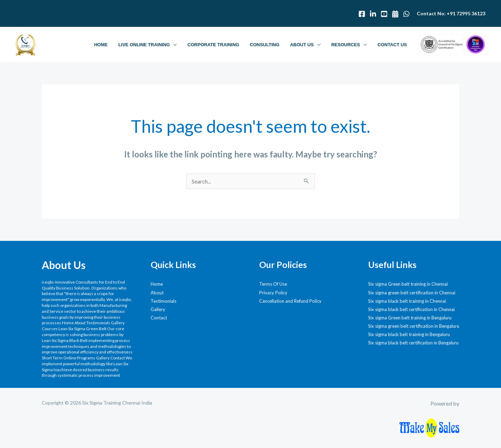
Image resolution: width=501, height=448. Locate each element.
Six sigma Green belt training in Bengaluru (410, 318)
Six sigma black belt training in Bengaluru (409, 334)
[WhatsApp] (406, 14)
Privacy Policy (273, 293)
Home (157, 284)
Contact (159, 318)
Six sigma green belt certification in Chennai (412, 293)
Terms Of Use (273, 284)
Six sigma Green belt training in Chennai (408, 284)
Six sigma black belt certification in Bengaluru (413, 343)
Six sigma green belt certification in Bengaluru (414, 326)
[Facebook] (362, 14)
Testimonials (164, 301)
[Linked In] (373, 14)
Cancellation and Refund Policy (290, 301)
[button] (177, 45)
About (157, 293)
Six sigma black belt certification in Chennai (411, 309)
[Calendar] (395, 14)
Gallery (158, 309)
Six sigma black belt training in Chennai (407, 301)
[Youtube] (384, 14)
